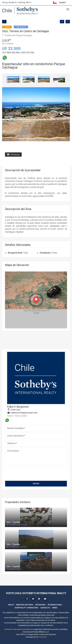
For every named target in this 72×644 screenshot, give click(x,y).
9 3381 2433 (15, 410)
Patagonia (40, 605)
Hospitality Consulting (26, 608)
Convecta (42, 637)
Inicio (11, 605)
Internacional (55, 605)
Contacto (45, 608)
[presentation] (27, 474)
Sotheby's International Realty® (17, 629)
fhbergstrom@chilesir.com (24, 413)
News (55, 608)
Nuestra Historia (24, 605)
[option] (13, 79)
